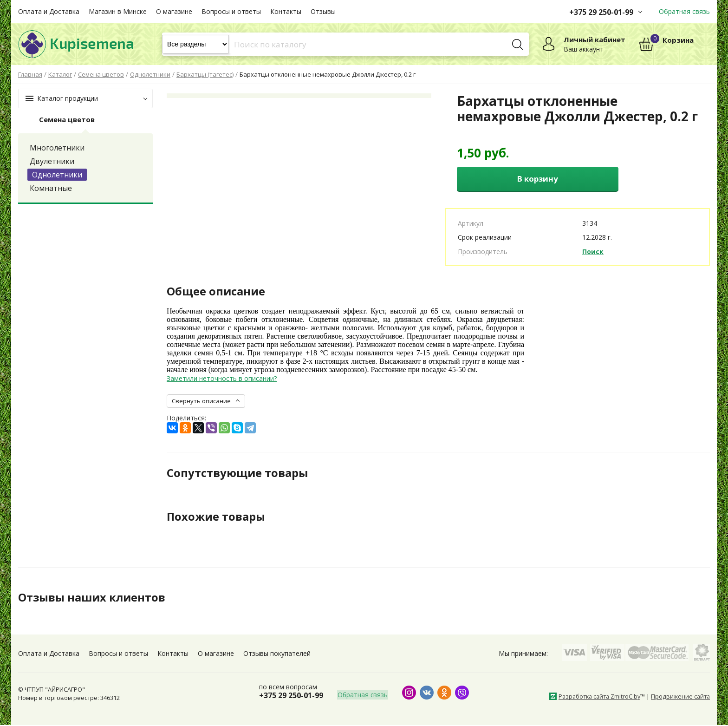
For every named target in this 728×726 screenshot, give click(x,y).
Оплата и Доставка (49, 11)
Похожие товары (216, 517)
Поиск (593, 252)
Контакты (286, 11)
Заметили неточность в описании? (222, 379)
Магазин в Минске (118, 11)
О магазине (174, 11)
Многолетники (57, 148)
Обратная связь (684, 11)
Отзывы (323, 11)
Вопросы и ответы (231, 11)
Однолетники (57, 175)
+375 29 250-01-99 (601, 12)
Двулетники (52, 161)
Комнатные (51, 188)
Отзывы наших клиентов (92, 598)
